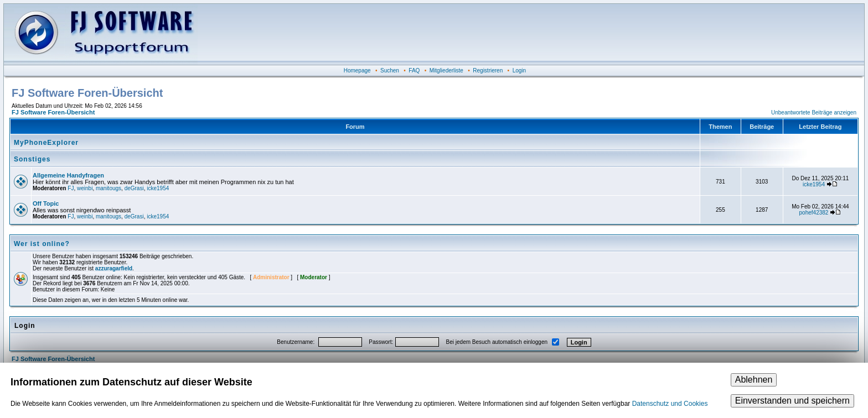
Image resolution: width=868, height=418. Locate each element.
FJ (71, 188)
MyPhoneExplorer (46, 143)
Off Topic (46, 203)
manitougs (108, 188)
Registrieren (488, 70)
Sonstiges (32, 159)
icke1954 (158, 188)
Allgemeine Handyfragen (68, 175)
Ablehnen (754, 380)
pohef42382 (814, 213)
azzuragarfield (114, 268)
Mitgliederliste (446, 70)
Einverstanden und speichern (792, 401)
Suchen (390, 70)
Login (519, 70)
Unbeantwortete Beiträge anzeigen (814, 113)
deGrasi (134, 188)
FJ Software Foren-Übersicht (53, 112)
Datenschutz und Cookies (670, 404)
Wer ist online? (42, 244)
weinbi (85, 188)
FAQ (414, 70)
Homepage (357, 70)
